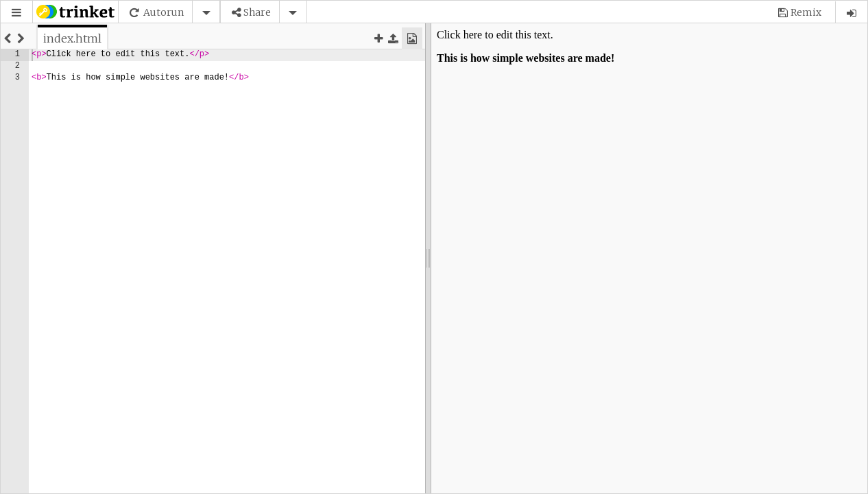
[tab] (72, 38)
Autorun (164, 12)
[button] (16, 13)
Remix (806, 12)
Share (257, 12)
